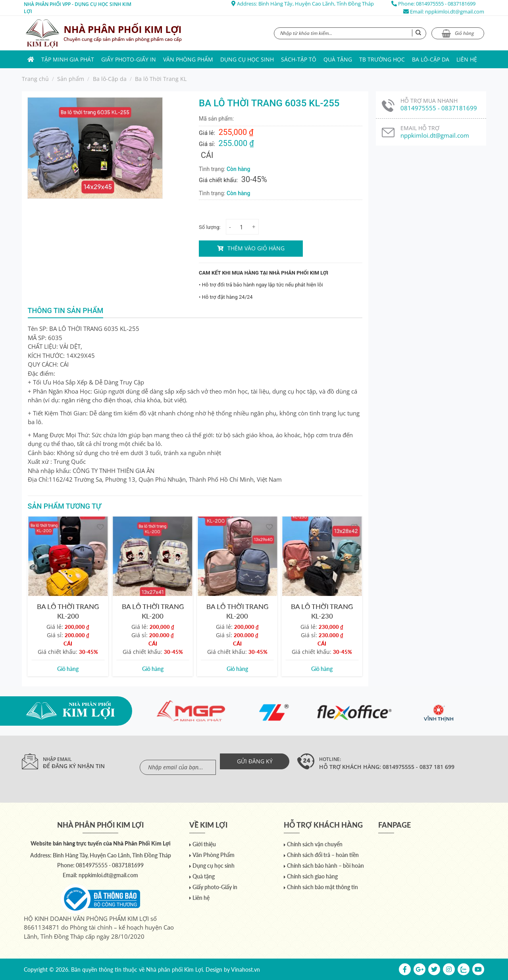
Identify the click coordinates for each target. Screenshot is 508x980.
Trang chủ (35, 79)
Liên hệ (467, 59)
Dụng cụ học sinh (247, 59)
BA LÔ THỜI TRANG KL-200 (68, 611)
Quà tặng (338, 59)
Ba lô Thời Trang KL (161, 79)
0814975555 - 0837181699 (446, 4)
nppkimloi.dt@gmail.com (455, 12)
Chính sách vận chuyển (315, 844)
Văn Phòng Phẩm (188, 59)
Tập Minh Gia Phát (68, 59)
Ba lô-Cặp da (431, 59)
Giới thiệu (204, 844)
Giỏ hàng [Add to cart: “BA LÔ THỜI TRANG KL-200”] (68, 669)
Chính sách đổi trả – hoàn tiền (323, 855)
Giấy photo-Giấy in (129, 59)
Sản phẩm (71, 79)
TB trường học (382, 59)
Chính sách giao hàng (312, 876)
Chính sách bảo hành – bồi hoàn (325, 866)
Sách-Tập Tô (299, 59)
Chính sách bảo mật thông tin (322, 887)
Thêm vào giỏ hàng (256, 248)
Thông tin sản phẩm (66, 310)
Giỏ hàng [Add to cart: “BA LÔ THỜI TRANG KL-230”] (322, 669)
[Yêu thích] (100, 526)
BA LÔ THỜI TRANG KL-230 (322, 611)
